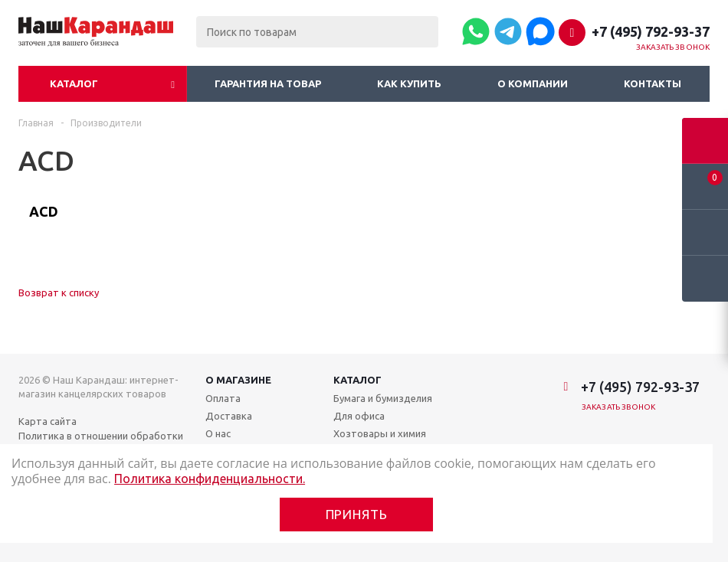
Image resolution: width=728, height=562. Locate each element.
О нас (218, 433)
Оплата (223, 398)
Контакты (653, 83)
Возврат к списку (59, 292)
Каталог (74, 83)
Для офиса (359, 416)
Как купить (409, 83)
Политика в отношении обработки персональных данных (101, 443)
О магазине (238, 380)
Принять (357, 514)
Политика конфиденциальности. (210, 479)
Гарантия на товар (268, 83)
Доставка (229, 416)
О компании (533, 83)
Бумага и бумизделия (383, 398)
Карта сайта (48, 421)
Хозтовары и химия (380, 433)
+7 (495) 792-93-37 (651, 31)
